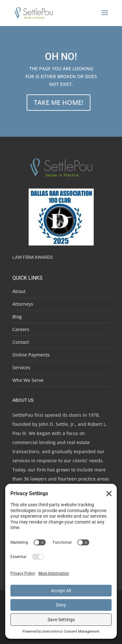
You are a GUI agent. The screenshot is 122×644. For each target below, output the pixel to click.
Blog (17, 317)
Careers (21, 329)
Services (21, 367)
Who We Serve (28, 380)
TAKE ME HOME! (59, 102)
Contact (21, 342)
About (19, 291)
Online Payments (31, 355)
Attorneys (23, 304)
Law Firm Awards (33, 257)
